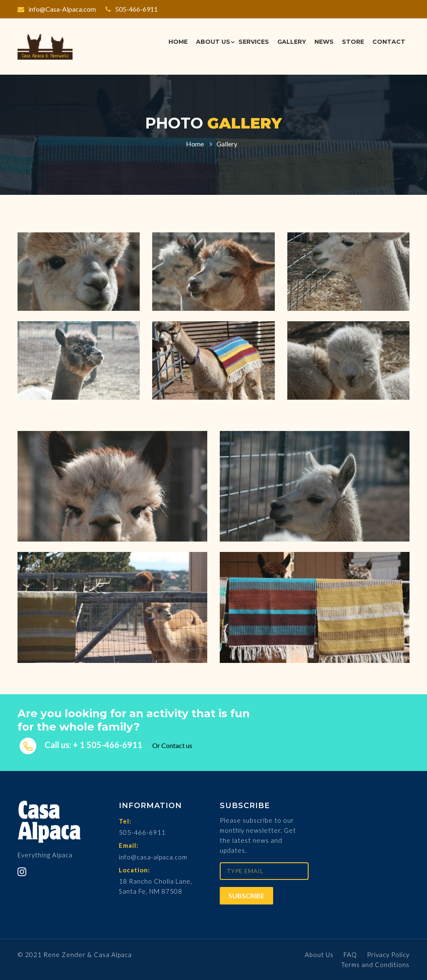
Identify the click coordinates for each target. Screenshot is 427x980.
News (324, 42)
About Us (213, 42)
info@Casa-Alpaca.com (57, 9)
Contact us (177, 745)
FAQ (350, 955)
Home (178, 42)
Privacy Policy (388, 955)
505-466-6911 (132, 9)
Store (353, 42)
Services (254, 42)
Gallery (292, 42)
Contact (389, 42)
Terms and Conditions (375, 965)
